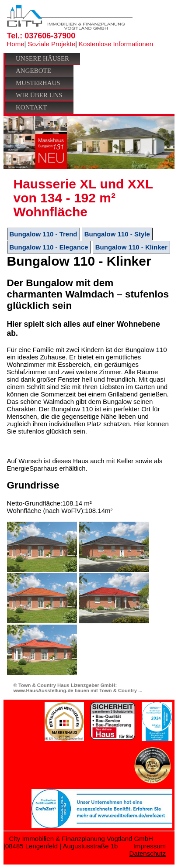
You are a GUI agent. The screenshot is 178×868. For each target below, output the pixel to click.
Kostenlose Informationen (116, 44)
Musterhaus (38, 83)
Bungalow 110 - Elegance (49, 247)
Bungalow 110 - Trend (44, 234)
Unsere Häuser (42, 58)
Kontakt (31, 107)
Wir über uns (39, 95)
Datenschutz (148, 853)
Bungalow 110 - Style (117, 234)
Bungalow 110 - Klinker (131, 247)
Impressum (150, 846)
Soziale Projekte (52, 44)
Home (16, 44)
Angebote (33, 71)
